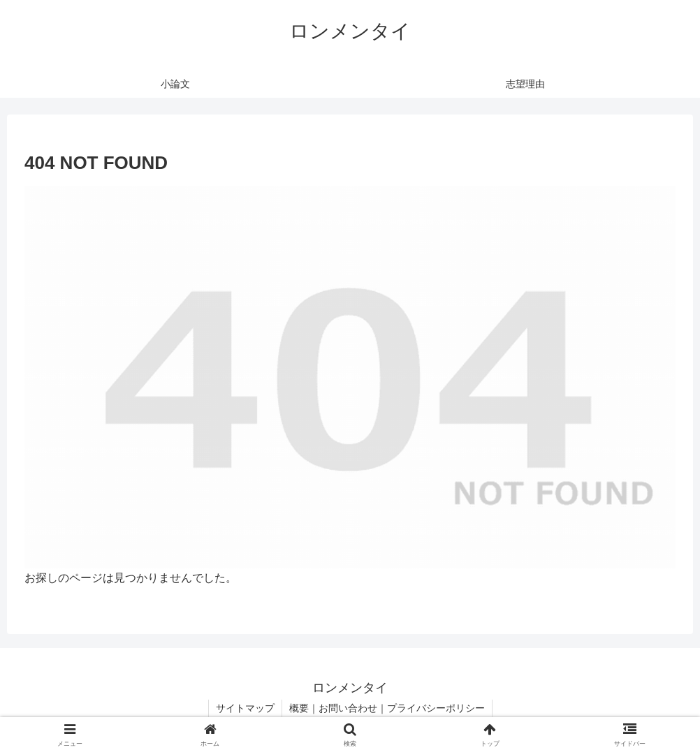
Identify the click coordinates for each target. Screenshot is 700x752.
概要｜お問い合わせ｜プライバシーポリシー (387, 708)
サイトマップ (245, 708)
